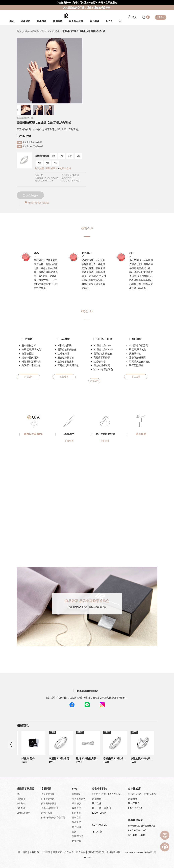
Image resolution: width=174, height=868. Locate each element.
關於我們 (23, 852)
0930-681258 (151, 794)
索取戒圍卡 (52, 168)
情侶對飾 (58, 21)
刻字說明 (39, 168)
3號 (54, 156)
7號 (39, 163)
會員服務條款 (113, 852)
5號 (70, 156)
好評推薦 (77, 813)
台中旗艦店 (134, 789)
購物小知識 (47, 813)
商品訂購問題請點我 (36, 203)
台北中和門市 (100, 789)
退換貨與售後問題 (50, 808)
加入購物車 (30, 195)
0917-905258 (115, 794)
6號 (78, 156)
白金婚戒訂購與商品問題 (53, 817)
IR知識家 (76, 794)
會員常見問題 (48, 794)
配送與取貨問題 (49, 803)
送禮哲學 (77, 822)
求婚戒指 (26, 21)
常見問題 (34, 852)
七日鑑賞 (46, 852)
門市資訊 (161, 17)
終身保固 (141, 434)
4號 (62, 156)
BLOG (109, 21)
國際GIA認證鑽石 (34, 434)
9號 (56, 163)
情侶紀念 (77, 827)
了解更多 (69, 441)
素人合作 (81, 852)
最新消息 (77, 803)
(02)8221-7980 (99, 794)
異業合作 (69, 852)
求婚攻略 (77, 841)
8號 (48, 163)
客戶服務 (95, 21)
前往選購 (28, 377)
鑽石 (12, 21)
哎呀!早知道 (78, 836)
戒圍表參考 (65, 168)
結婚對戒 (42, 21)
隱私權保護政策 (96, 852)
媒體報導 (77, 808)
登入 (132, 17)
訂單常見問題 (48, 799)
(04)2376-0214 (135, 794)
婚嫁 (74, 832)
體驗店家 (77, 817)
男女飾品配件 (76, 21)
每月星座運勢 (79, 799)
